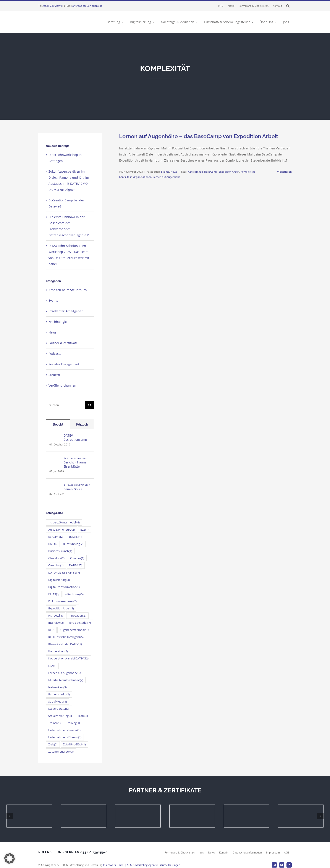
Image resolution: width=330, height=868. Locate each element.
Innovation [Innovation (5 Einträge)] (77, 616)
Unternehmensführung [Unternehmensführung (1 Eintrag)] (65, 737)
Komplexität (248, 172)
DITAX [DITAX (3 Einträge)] (54, 594)
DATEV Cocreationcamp (75, 437)
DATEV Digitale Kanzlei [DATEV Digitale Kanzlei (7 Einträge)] (64, 573)
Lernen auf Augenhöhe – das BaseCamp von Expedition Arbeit (199, 136)
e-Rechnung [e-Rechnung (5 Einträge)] (74, 594)
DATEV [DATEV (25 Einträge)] (76, 565)
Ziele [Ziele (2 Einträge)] (53, 744)
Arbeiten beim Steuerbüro (68, 290)
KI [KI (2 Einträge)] (51, 630)
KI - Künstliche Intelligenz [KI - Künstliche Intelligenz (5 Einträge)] (66, 637)
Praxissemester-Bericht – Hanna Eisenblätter (75, 462)
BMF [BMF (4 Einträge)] (53, 544)
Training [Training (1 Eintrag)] (73, 723)
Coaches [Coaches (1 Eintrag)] (77, 558)
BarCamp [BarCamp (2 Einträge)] (56, 537)
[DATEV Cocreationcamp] (55, 436)
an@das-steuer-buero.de (87, 6)
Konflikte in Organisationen (135, 177)
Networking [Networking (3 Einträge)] (57, 687)
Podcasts (55, 354)
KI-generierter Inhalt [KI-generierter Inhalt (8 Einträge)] (74, 630)
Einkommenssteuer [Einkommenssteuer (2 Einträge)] (62, 601)
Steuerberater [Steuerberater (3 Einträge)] (59, 709)
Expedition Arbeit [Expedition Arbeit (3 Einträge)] (61, 608)
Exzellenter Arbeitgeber (66, 311)
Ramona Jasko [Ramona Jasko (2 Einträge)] (59, 694)
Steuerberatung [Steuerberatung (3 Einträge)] (60, 716)
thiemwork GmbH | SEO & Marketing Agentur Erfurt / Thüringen (142, 865)
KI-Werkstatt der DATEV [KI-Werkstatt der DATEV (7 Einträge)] (65, 644)
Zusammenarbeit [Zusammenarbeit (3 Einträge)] (61, 752)
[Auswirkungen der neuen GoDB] (55, 486)
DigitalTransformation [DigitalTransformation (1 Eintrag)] (64, 587)
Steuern (54, 375)
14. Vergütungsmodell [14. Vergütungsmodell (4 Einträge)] (64, 522)
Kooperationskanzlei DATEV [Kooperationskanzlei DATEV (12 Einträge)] (68, 658)
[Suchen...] (66, 405)
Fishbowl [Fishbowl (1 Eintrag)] (56, 616)
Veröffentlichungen (62, 385)
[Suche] (90, 405)
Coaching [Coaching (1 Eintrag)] (56, 565)
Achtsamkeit (195, 172)
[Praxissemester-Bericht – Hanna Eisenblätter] (55, 459)
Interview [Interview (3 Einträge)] (56, 623)
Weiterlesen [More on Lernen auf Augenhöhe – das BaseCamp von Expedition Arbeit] (284, 172)
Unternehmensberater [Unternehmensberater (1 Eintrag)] (64, 730)
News (174, 172)
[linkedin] (289, 865)
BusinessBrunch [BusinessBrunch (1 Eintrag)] (60, 551)
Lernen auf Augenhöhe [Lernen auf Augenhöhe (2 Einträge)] (65, 673)
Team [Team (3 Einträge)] (83, 716)
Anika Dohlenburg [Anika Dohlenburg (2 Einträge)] (61, 530)
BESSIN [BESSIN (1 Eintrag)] (75, 537)
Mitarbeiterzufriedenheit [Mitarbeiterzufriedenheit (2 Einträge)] (66, 680)
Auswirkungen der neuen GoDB (77, 487)
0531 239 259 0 (53, 6)
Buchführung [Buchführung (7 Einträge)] (73, 544)
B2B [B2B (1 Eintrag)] (84, 530)
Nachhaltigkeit (59, 322)
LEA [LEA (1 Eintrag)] (52, 666)
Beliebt (58, 424)
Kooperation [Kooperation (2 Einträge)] (58, 651)
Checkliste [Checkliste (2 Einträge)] (56, 558)
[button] (288, 6)
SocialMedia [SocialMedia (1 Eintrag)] (58, 702)
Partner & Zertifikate (63, 343)
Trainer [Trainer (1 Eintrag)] (54, 723)
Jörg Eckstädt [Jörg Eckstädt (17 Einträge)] (80, 623)
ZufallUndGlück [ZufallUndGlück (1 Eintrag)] (74, 744)
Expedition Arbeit (229, 172)
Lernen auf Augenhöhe (167, 177)
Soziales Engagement (64, 364)
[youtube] (282, 865)
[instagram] (274, 865)
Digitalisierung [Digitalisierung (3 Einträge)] (59, 580)
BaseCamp (211, 172)
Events (165, 172)
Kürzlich (82, 424)
